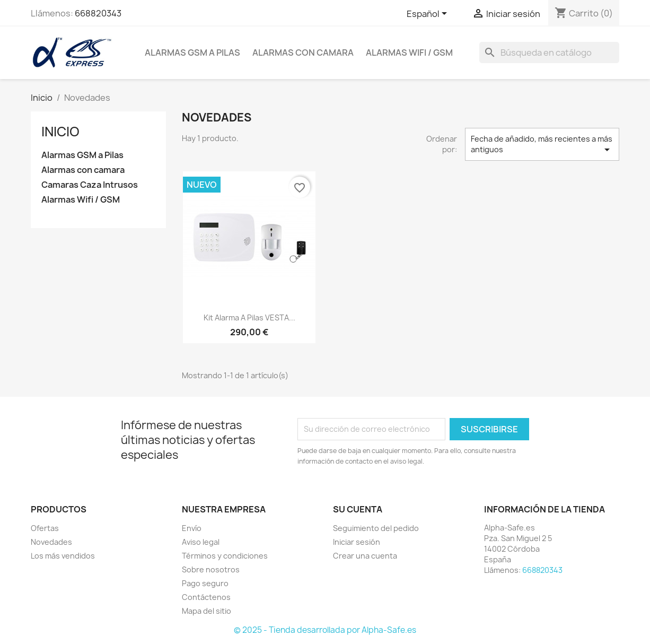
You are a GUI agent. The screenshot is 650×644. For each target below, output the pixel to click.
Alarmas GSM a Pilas (192, 53)
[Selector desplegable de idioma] (429, 14)
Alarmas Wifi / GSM (409, 53)
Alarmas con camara (303, 53)
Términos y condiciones (225, 556)
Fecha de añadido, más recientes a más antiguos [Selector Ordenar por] (542, 145)
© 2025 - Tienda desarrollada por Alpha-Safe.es (325, 630)
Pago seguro (205, 583)
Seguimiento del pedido (376, 528)
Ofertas (45, 528)
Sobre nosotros (211, 569)
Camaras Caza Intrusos (90, 185)
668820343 (98, 13)
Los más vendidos (63, 556)
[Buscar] (549, 53)
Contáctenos (206, 597)
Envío (192, 528)
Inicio (60, 132)
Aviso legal (201, 542)
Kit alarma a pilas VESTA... (249, 317)
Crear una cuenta (365, 556)
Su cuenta (358, 509)
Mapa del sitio (207, 611)
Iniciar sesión (357, 542)
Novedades (51, 542)
